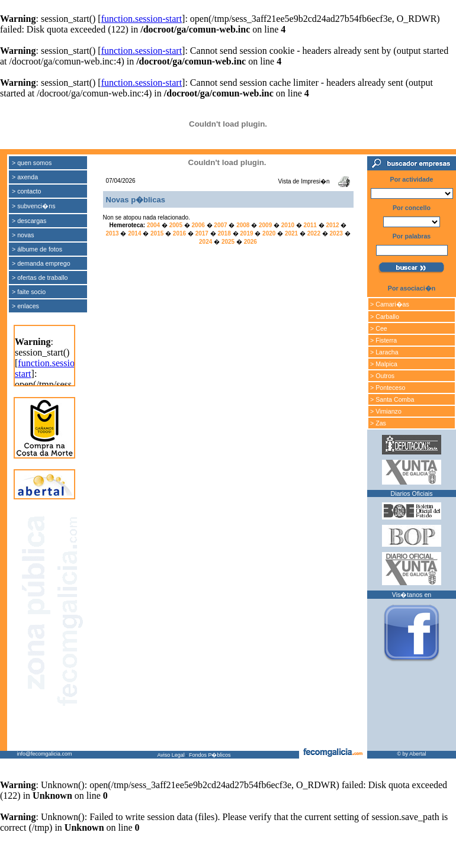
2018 (224, 233)
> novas (23, 235)
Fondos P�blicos (210, 755)
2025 (228, 242)
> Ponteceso (388, 388)
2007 (220, 225)
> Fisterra (383, 340)
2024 (205, 242)
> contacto (26, 191)
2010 (288, 225)
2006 (198, 225)
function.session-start (142, 19)
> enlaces (25, 306)
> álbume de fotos (37, 249)
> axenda (25, 177)
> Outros (382, 376)
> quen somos (32, 163)
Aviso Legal (171, 755)
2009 (265, 225)
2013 (112, 233)
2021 (291, 233)
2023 (336, 233)
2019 (246, 233)
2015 (157, 233)
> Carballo (385, 317)
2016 (179, 233)
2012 (332, 225)
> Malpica (384, 364)
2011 (310, 225)
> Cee (379, 328)
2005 (176, 225)
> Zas (378, 423)
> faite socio (29, 292)
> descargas (29, 221)
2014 (134, 233)
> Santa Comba (392, 399)
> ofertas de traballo (40, 277)
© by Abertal (411, 754)
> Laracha (384, 352)
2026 (251, 242)
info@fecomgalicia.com (44, 754)
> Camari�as (390, 304)
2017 (202, 233)
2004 (153, 225)
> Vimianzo (386, 411)
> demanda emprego (41, 263)
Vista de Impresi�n (304, 181)
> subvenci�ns (34, 206)
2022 (314, 233)
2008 (243, 225)
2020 (269, 233)
